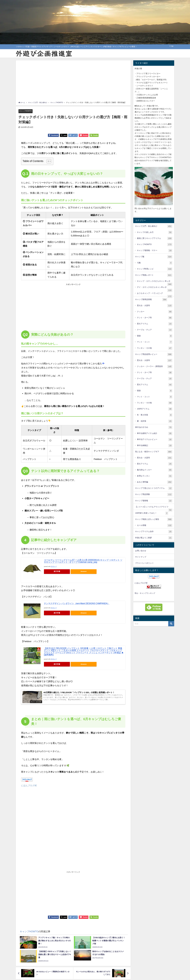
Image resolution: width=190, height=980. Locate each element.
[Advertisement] (73, 81)
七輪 (155, 263)
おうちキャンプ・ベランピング (155, 294)
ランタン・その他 (155, 348)
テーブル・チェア (155, 330)
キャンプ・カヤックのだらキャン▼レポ (155, 282)
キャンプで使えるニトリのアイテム (154, 488)
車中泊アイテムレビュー (155, 440)
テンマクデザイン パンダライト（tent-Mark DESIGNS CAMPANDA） (77, 604)
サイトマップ (141, 557)
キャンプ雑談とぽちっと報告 (154, 519)
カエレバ (54, 566)
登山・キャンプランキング (145, 593)
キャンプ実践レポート (154, 275)
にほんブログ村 (29, 786)
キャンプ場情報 (154, 501)
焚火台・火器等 (155, 306)
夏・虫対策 (155, 421)
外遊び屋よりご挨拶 (154, 538)
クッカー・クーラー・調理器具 (155, 367)
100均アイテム (155, 409)
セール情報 (155, 525)
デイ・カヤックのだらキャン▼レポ (155, 288)
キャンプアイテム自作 (154, 532)
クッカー (155, 312)
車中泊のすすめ (154, 427)
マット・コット (155, 342)
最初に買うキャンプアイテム (155, 238)
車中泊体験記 (155, 446)
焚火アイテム (155, 324)
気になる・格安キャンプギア (154, 452)
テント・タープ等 (155, 318)
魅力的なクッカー (155, 470)
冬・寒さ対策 (155, 415)
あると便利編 (155, 482)
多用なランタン (155, 476)
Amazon (84, 572)
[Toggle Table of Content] (48, 161)
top (172, 46)
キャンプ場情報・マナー (155, 251)
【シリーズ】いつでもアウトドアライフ (154, 508)
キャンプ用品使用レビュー (154, 354)
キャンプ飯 (154, 257)
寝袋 (155, 336)
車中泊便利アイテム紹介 (155, 433)
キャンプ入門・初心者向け (154, 226)
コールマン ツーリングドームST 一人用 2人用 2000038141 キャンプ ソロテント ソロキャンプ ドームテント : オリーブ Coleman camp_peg (83, 561)
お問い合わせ (141, 551)
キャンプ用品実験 (154, 494)
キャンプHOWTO (26, 111)
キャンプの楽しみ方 (155, 232)
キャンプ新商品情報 (151, 300)
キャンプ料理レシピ (155, 269)
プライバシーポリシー (144, 563)
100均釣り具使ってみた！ (152, 513)
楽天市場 (57, 572)
